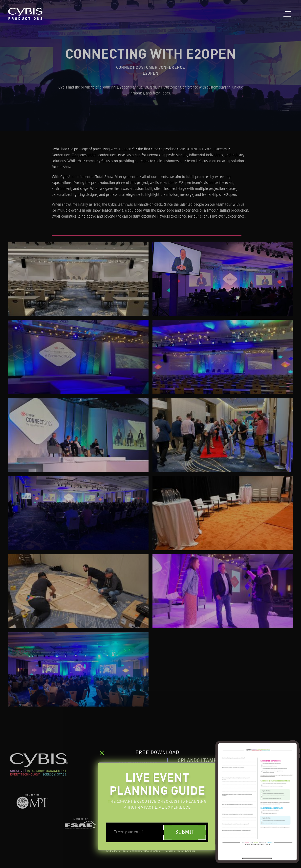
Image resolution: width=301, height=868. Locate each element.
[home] (26, 14)
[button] (287, 14)
